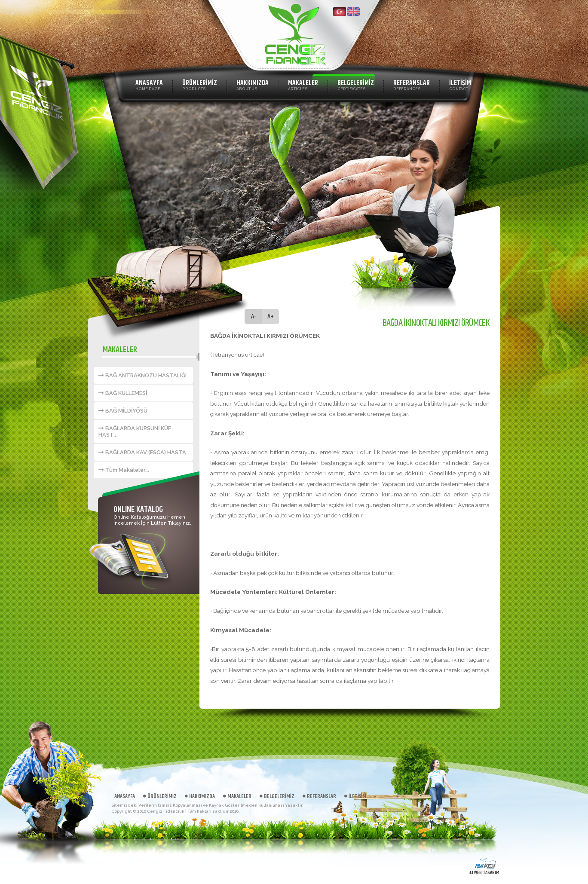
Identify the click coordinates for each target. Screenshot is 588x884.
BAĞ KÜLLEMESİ (123, 393)
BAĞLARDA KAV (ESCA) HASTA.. (144, 452)
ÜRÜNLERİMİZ (200, 84)
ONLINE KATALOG (138, 509)
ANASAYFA (149, 84)
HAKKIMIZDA (253, 84)
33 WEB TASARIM (484, 873)
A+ (271, 317)
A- (253, 317)
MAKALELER (303, 84)
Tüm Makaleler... (124, 470)
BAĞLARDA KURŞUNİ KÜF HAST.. (135, 431)
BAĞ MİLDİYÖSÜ (123, 411)
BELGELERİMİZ (356, 84)
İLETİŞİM (460, 84)
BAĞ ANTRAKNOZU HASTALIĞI (142, 375)
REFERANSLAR (412, 84)
